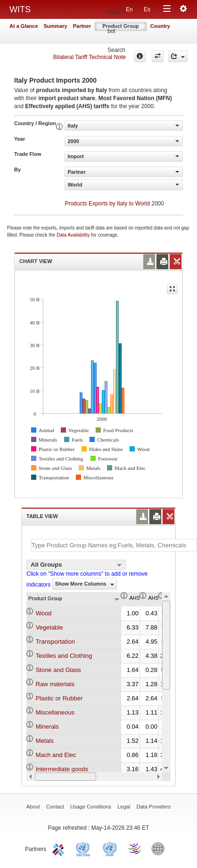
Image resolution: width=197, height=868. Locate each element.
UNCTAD (85, 848)
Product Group (121, 26)
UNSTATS (110, 848)
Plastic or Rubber (59, 698)
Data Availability (74, 235)
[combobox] (76, 565)
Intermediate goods (62, 769)
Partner (82, 26)
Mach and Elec (56, 755)
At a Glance (24, 26)
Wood (44, 613)
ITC (60, 848)
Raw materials (55, 684)
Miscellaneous (55, 712)
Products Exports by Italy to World (107, 204)
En (129, 9)
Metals (45, 741)
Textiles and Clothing (64, 656)
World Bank (160, 848)
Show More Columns (85, 584)
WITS (20, 9)
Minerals (47, 727)
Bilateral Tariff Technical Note (90, 57)
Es (147, 9)
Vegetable (49, 627)
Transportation (55, 642)
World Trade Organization (135, 848)
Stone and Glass (58, 670)
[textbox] (114, 545)
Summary (56, 26)
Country (160, 26)
